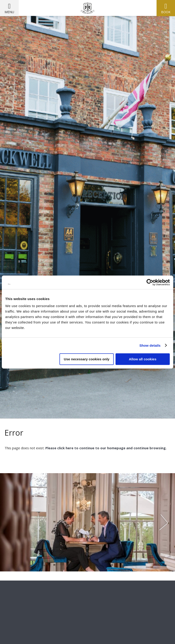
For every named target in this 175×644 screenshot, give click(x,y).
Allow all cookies (143, 359)
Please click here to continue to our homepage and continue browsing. (106, 448)
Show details (150, 345)
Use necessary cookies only (87, 359)
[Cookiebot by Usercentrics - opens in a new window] (150, 282)
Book (166, 12)
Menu (9, 12)
